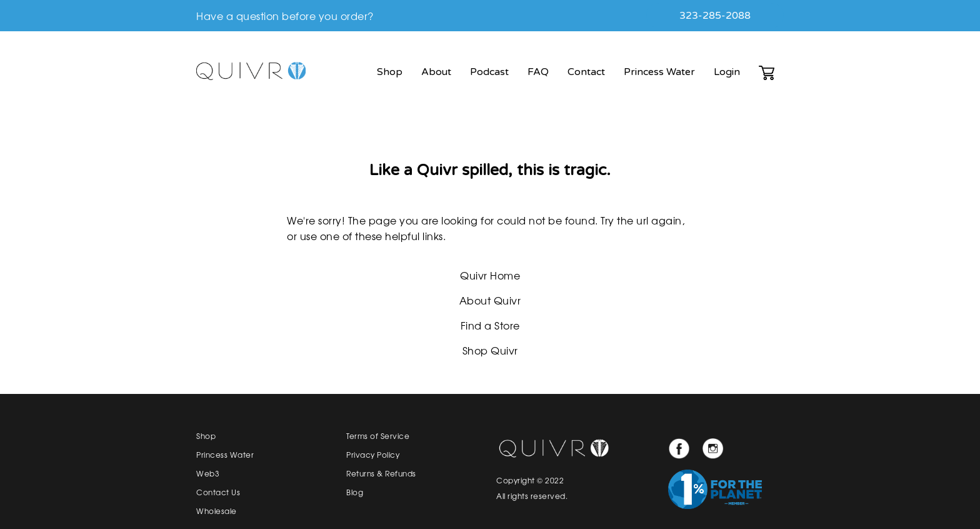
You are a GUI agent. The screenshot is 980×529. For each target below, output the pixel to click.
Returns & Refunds (381, 473)
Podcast (489, 72)
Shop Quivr (490, 350)
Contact (586, 72)
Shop (390, 72)
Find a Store (490, 325)
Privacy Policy (373, 455)
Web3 (208, 473)
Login (727, 72)
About (436, 72)
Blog (355, 492)
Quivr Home (490, 275)
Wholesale (217, 511)
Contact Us (218, 492)
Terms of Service (378, 436)
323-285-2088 (715, 16)
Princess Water (659, 72)
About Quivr (490, 300)
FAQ (538, 72)
